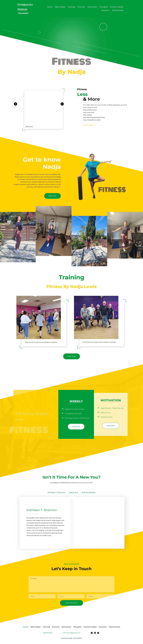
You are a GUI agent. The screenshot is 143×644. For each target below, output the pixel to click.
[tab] (56, 492)
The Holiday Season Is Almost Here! (77, 418)
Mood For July (105, 413)
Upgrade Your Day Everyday (74, 409)
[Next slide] (62, 104)
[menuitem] (50, 7)
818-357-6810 (48, 634)
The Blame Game (106, 417)
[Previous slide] (15, 104)
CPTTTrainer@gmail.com (71, 634)
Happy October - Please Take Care (112, 408)
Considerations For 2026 (73, 414)
